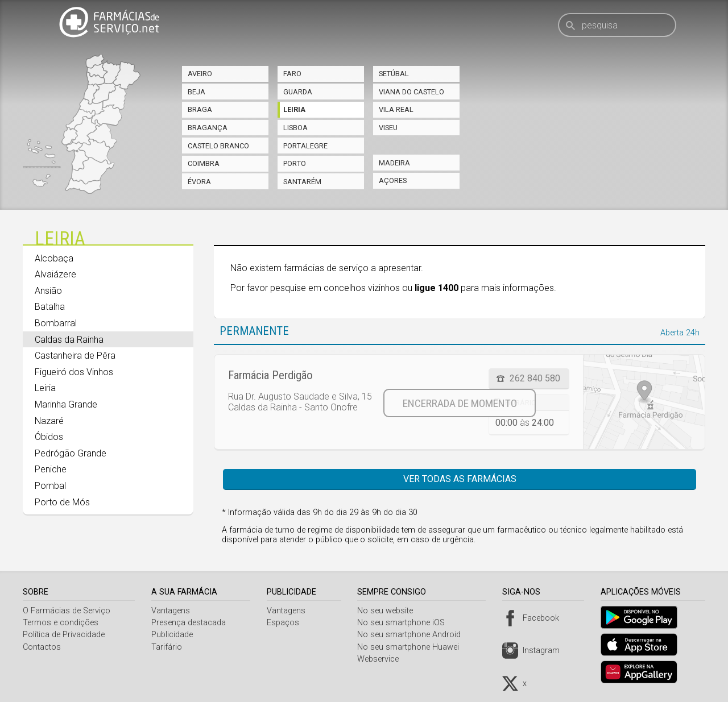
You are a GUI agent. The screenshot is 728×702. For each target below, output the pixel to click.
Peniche (51, 469)
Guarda (298, 92)
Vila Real (396, 109)
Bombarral (56, 323)
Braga (200, 109)
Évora (199, 182)
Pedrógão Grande (71, 453)
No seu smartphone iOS (406, 623)
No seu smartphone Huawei (413, 647)
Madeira (394, 163)
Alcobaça (54, 258)
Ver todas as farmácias (460, 479)
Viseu (388, 128)
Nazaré (49, 421)
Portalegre (305, 146)
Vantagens (172, 611)
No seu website (390, 611)
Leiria (294, 109)
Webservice (382, 659)
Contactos (42, 647)
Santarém (302, 182)
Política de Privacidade (64, 635)
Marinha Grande (66, 404)
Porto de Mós (62, 502)
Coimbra (204, 163)
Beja (197, 92)
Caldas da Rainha (69, 340)
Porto (295, 163)
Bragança (208, 128)
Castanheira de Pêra (75, 356)
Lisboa (295, 128)
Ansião (48, 291)
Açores (393, 180)
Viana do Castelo (411, 92)
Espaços (286, 623)
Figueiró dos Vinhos (74, 372)
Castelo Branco (218, 146)
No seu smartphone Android (413, 635)
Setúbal (394, 74)
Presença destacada (190, 623)
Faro (292, 74)
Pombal (50, 486)
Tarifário (168, 647)
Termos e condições (61, 623)
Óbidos (49, 437)
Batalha (50, 307)
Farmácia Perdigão (270, 375)
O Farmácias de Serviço (67, 611)
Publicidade (174, 635)
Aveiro (200, 74)
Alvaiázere (55, 274)
